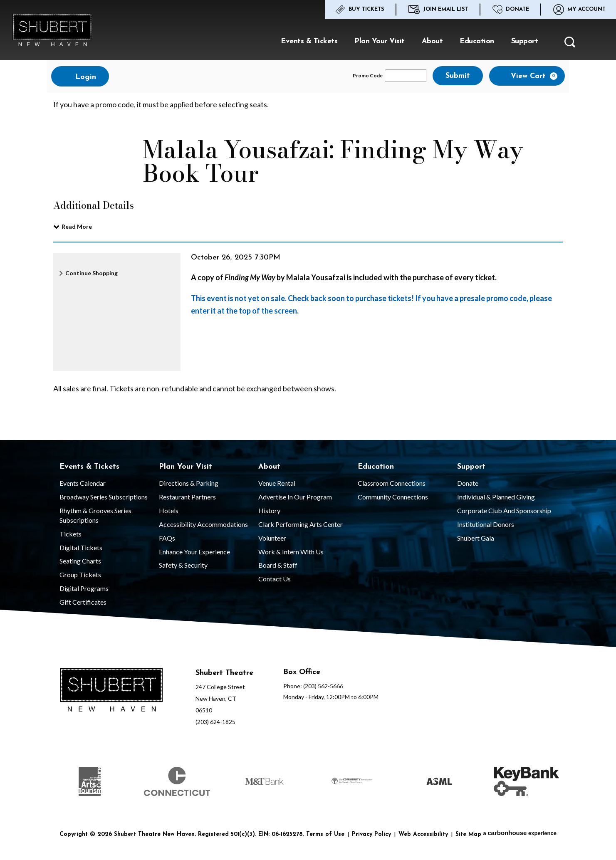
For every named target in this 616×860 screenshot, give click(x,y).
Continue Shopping (92, 273)
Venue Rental (277, 483)
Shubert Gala (476, 538)
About (432, 41)
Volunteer (272, 538)
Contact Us (275, 579)
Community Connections (393, 497)
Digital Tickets (81, 547)
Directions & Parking (189, 483)
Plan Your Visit (380, 41)
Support (525, 41)
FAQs (167, 538)
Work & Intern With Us (291, 552)
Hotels (169, 510)
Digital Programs (84, 588)
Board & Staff (278, 565)
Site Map (468, 834)
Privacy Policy (371, 834)
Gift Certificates (83, 602)
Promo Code (368, 76)
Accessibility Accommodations (203, 524)
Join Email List (438, 10)
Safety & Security (183, 565)
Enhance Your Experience (194, 552)
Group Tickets (80, 575)
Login (80, 77)
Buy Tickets (360, 10)
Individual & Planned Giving (496, 497)
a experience (520, 833)
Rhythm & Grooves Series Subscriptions (95, 515)
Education (477, 41)
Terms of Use (325, 834)
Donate (511, 10)
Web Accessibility (423, 834)
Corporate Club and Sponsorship (504, 510)
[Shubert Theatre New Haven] (111, 691)
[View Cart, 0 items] (527, 76)
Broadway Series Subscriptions (104, 497)
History (269, 510)
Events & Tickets (309, 41)
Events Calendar (83, 483)
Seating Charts (80, 561)
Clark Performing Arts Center (301, 524)
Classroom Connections (392, 483)
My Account (579, 10)
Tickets (71, 534)
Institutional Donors (486, 524)
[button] (570, 44)
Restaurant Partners (187, 497)
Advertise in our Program (295, 497)
